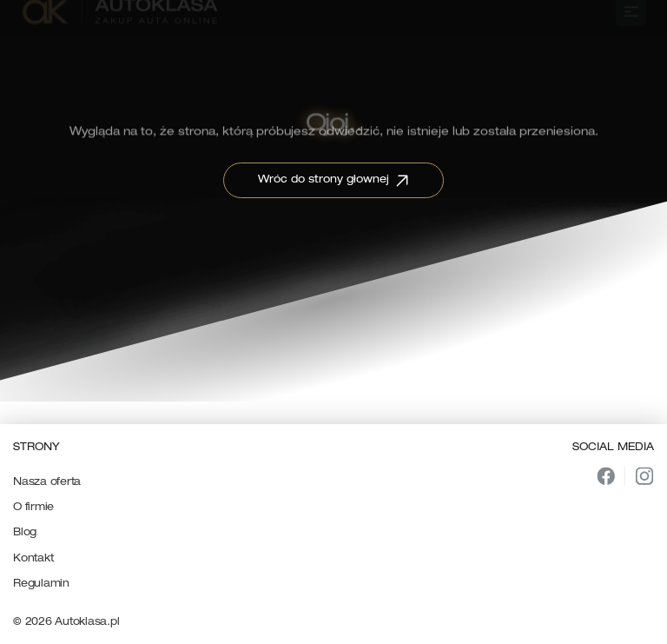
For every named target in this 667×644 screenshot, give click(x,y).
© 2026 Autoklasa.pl (66, 622)
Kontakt (33, 559)
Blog (25, 533)
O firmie (33, 508)
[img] (606, 476)
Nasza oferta (47, 482)
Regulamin (41, 584)
